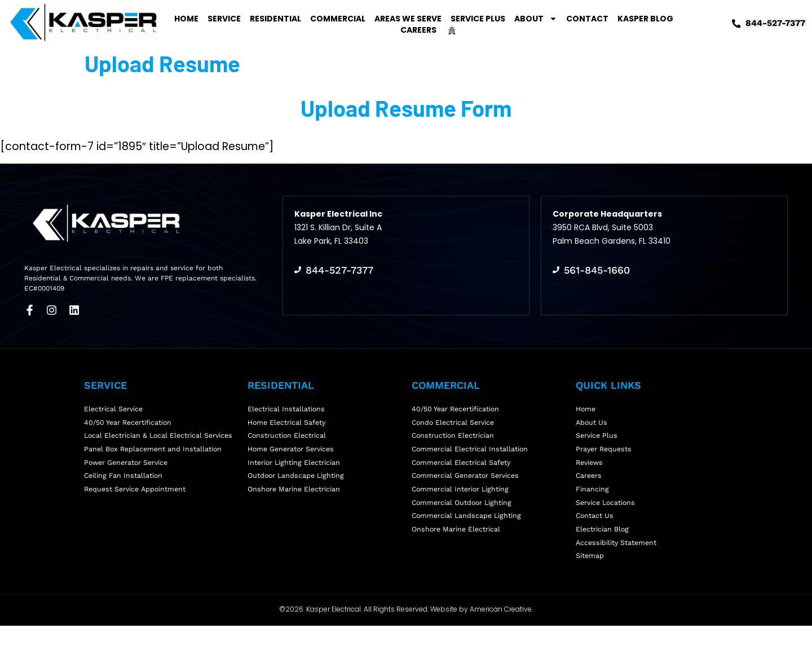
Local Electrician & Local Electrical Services (145, 444)
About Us (592, 422)
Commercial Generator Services (468, 488)
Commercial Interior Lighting (462, 505)
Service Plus (478, 19)
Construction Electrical (288, 438)
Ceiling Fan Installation (124, 499)
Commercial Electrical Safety (463, 471)
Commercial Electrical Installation (471, 455)
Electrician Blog (603, 555)
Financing (592, 505)
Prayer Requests (605, 455)
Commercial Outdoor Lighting (464, 522)
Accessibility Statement (617, 571)
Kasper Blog (645, 19)
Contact (587, 19)
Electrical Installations (287, 405)
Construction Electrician (454, 438)
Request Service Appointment (137, 516)
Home (186, 19)
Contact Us (595, 538)
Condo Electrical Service (455, 422)
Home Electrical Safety (288, 422)
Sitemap (590, 588)
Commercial (338, 19)
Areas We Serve (408, 19)
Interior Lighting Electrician (295, 471)
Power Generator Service (128, 483)
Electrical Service (114, 405)
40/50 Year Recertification (130, 422)
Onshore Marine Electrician (295, 505)
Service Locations (607, 522)
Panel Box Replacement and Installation (155, 466)
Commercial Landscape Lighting (468, 538)
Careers (418, 30)
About (536, 19)
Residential (275, 19)
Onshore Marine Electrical (457, 555)
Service (224, 19)
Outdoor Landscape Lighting (297, 488)
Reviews (591, 471)
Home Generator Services (293, 455)
